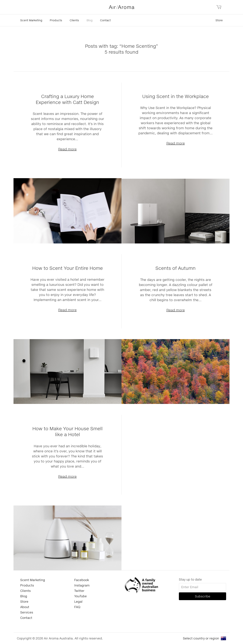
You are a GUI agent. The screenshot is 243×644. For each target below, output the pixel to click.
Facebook (82, 580)
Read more (67, 149)
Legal (78, 601)
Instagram (82, 585)
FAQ (77, 607)
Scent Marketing (31, 20)
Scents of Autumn (175, 268)
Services (27, 612)
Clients (74, 20)
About (25, 607)
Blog (90, 20)
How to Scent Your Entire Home (67, 268)
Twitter (79, 591)
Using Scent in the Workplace (175, 96)
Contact (105, 20)
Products (56, 20)
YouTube (80, 596)
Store (219, 20)
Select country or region (201, 638)
